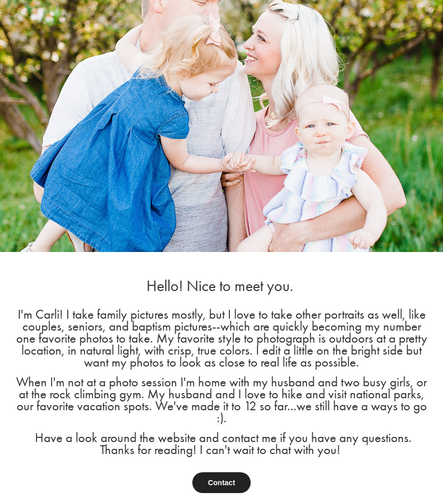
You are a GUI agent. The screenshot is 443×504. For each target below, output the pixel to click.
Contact (221, 483)
